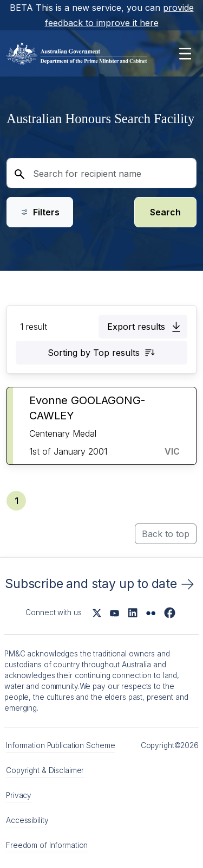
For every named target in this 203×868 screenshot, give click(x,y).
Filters (40, 212)
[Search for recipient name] (101, 173)
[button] (143, 327)
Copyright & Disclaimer (45, 770)
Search (165, 212)
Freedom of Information (47, 845)
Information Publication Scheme (60, 745)
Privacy (19, 795)
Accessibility (27, 820)
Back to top (166, 534)
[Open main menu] (185, 53)
